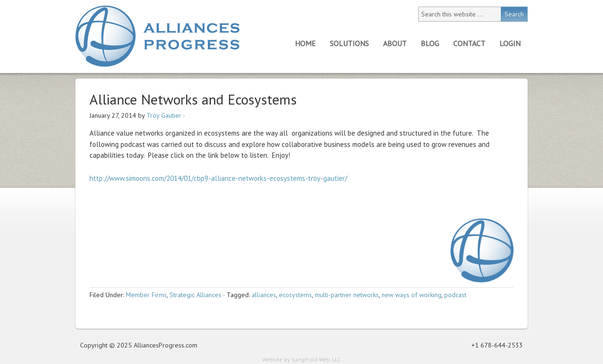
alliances (264, 295)
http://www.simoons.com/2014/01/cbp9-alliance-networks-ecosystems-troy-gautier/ (218, 178)
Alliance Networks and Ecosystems (193, 99)
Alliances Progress (157, 36)
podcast (455, 295)
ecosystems (295, 295)
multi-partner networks (347, 295)
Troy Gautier (164, 115)
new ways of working (412, 295)
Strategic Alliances (196, 295)
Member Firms (146, 295)
